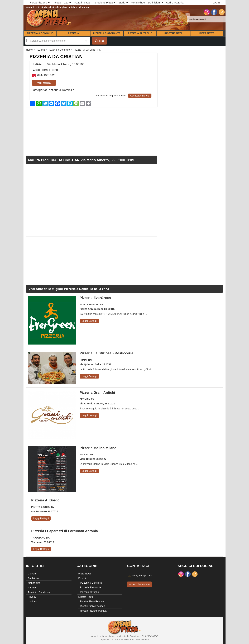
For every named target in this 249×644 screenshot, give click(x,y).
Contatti (32, 574)
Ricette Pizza (173, 33)
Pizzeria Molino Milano (98, 448)
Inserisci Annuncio (139, 584)
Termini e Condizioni (39, 592)
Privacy (32, 597)
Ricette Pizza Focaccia (93, 606)
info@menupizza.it (197, 19)
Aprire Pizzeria (175, 3)
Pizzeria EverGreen (95, 298)
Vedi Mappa (44, 83)
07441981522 (46, 75)
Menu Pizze (138, 3)
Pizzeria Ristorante (107, 33)
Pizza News (207, 33)
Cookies (32, 602)
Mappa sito (34, 583)
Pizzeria (73, 33)
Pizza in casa (82, 3)
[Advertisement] (192, 77)
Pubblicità (33, 578)
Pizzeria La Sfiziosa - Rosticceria (106, 353)
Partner (32, 588)
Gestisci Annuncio (140, 96)
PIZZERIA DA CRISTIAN (56, 57)
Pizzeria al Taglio (140, 33)
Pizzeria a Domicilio (40, 33)
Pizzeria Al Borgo (45, 500)
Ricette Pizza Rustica (92, 601)
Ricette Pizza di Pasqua (93, 611)
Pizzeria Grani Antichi (97, 393)
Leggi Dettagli (89, 321)
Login (217, 3)
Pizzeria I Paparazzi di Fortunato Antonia (65, 531)
